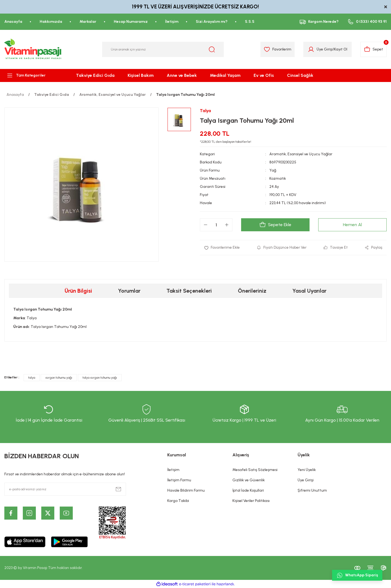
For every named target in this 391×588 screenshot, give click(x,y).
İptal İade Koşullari (248, 490)
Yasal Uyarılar (309, 291)
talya (32, 378)
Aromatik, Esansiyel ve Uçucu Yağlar (301, 154)
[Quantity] (216, 225)
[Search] (163, 49)
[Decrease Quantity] (206, 225)
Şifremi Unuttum (312, 490)
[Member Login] (311, 49)
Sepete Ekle (275, 225)
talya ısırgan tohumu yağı (100, 378)
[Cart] (373, 49)
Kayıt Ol (341, 49)
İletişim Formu (179, 480)
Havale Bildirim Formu (186, 490)
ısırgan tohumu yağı (59, 378)
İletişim (173, 470)
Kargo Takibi (178, 501)
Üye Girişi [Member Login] (325, 49)
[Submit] (118, 489)
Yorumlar (129, 291)
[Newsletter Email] (65, 489)
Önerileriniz (252, 291)
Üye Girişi (306, 480)
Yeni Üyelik (307, 470)
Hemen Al (352, 225)
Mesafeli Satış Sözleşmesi (255, 470)
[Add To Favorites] (222, 248)
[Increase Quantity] (227, 225)
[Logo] (33, 49)
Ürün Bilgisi (78, 291)
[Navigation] (33, 75)
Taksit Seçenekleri (189, 291)
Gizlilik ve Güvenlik (249, 480)
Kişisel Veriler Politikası (251, 501)
